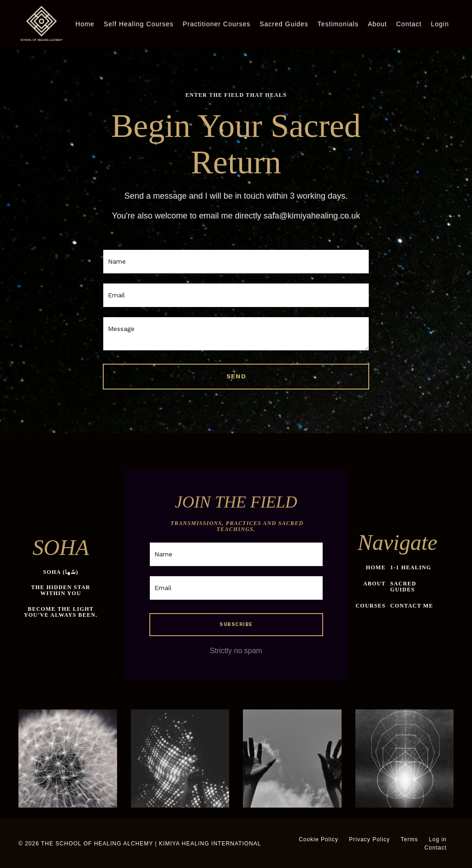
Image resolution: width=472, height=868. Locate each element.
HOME (376, 567)
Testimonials (338, 24)
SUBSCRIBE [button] (236, 624)
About (378, 24)
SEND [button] (236, 376)
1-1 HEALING (411, 567)
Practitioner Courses (216, 24)
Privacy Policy (369, 839)
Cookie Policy (319, 839)
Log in (438, 839)
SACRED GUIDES (404, 587)
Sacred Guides (284, 24)
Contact (409, 24)
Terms (409, 839)
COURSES (371, 606)
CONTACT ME (412, 606)
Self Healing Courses (139, 24)
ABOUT (375, 584)
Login (440, 24)
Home (85, 24)
